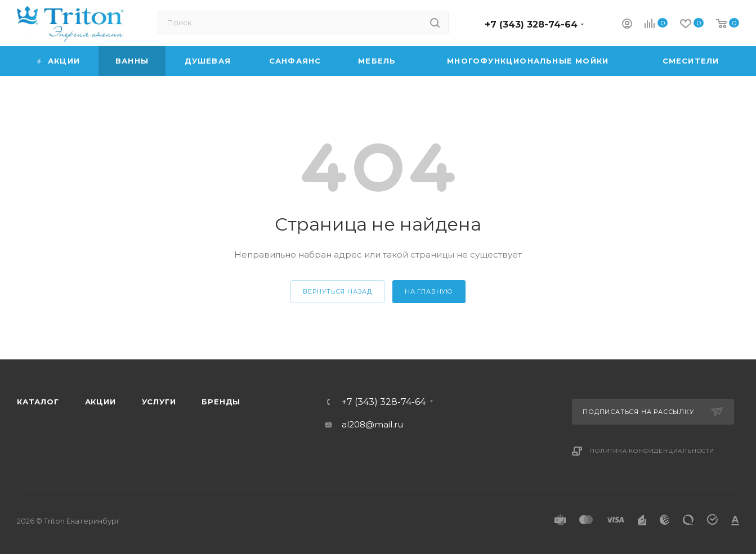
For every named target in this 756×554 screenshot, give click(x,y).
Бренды (221, 402)
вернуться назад (337, 291)
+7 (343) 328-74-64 (531, 24)
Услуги (159, 402)
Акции (100, 402)
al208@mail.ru (372, 424)
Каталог (38, 402)
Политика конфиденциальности (652, 451)
